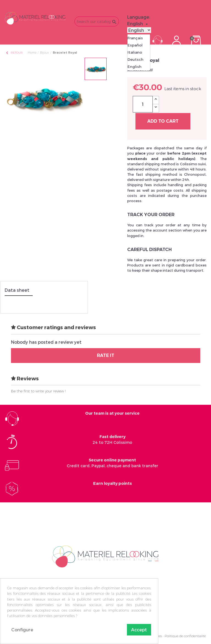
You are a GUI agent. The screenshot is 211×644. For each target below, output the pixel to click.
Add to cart (163, 121)
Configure (22, 630)
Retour (14, 53)
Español (135, 45)
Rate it (106, 355)
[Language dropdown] (138, 24)
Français (135, 38)
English (134, 67)
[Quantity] (143, 104)
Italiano (135, 52)
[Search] (97, 21)
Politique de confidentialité (185, 636)
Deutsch (135, 59)
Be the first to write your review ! (38, 391)
